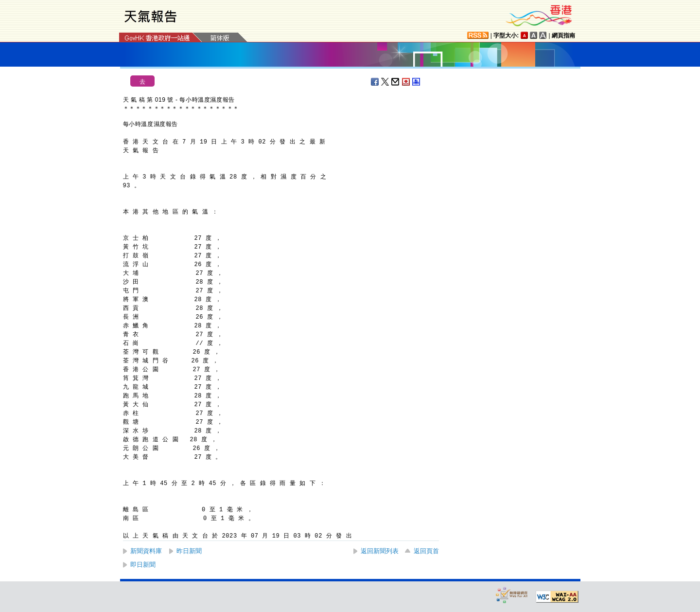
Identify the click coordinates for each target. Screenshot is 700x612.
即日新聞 (143, 565)
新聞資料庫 (146, 551)
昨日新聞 (189, 551)
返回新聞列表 (380, 551)
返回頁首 (426, 551)
